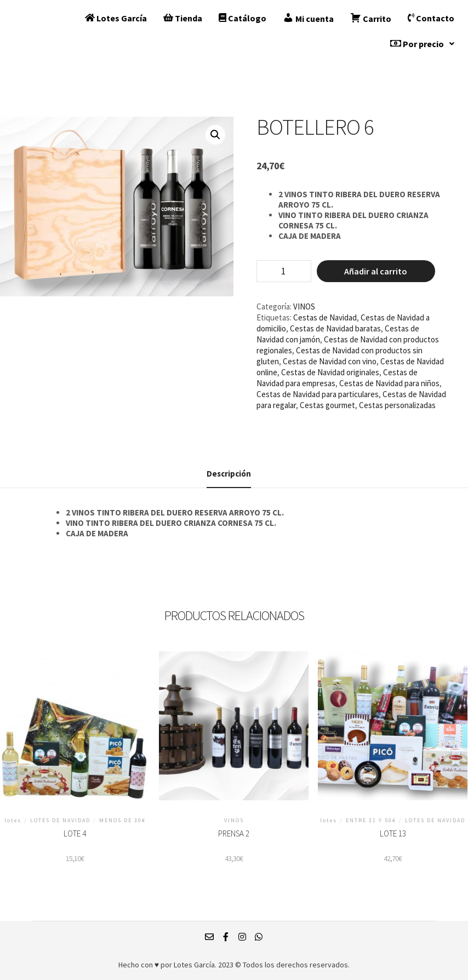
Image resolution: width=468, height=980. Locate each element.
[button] (422, 44)
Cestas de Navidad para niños (389, 383)
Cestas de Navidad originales (330, 372)
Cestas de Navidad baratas (335, 328)
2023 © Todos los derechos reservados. (284, 965)
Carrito (371, 18)
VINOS (304, 306)
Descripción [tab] (229, 474)
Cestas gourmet (327, 405)
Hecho (129, 965)
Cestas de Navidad (325, 317)
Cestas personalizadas (397, 405)
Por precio (422, 44)
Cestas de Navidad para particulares (318, 394)
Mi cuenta (308, 18)
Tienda (183, 18)
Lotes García (116, 18)
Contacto (431, 18)
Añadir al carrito (376, 271)
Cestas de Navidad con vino (330, 361)
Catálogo (242, 18)
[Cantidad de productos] (284, 271)
